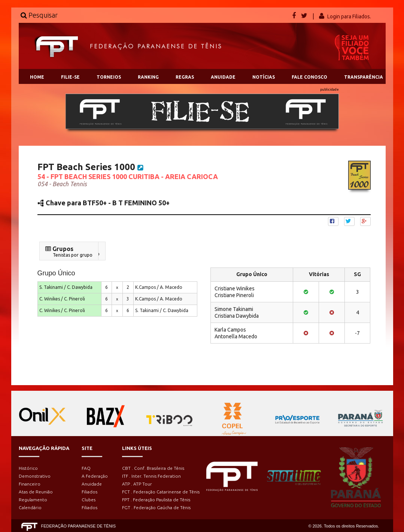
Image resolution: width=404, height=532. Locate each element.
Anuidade (92, 484)
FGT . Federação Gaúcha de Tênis (156, 507)
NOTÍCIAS (264, 77)
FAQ (86, 468)
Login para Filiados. (349, 16)
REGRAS (185, 77)
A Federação (95, 476)
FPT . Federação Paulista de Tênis (156, 500)
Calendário (30, 507)
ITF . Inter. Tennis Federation (151, 476)
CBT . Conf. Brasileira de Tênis (153, 468)
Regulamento (33, 500)
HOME (37, 77)
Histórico (28, 468)
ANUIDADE (223, 77)
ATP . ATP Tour (137, 484)
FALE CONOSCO (309, 77)
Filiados (89, 492)
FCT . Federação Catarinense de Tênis (161, 492)
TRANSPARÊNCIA (364, 77)
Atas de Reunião (36, 492)
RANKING (148, 77)
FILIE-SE (70, 77)
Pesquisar (39, 15)
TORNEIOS (109, 77)
